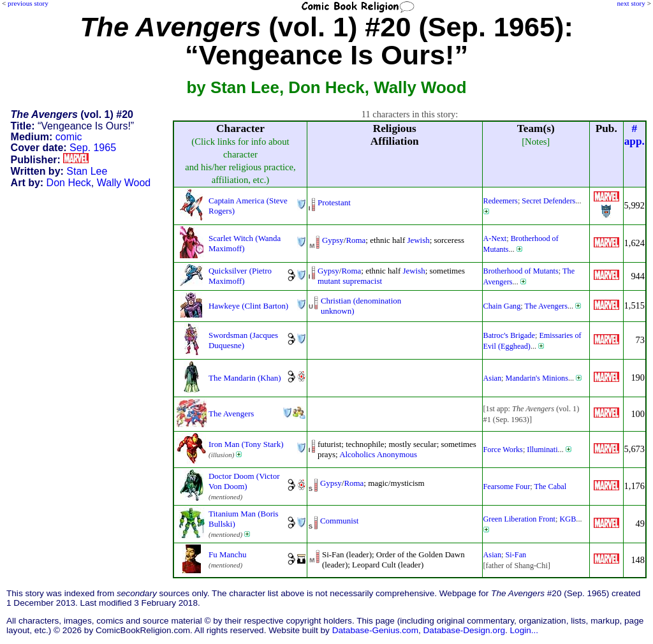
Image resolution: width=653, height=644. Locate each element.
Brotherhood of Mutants (521, 271)
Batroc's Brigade (509, 335)
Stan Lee (87, 171)
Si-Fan (516, 555)
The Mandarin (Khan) (245, 378)
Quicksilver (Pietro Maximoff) (240, 276)
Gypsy (333, 240)
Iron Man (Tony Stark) (246, 444)
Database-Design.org (464, 630)
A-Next (495, 238)
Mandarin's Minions (537, 378)
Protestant (334, 202)
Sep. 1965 (93, 148)
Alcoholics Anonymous (378, 454)
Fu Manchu (227, 554)
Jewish (418, 240)
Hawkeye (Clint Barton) (248, 306)
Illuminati (542, 450)
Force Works (503, 450)
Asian (493, 378)
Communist (339, 521)
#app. (635, 135)
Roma (356, 240)
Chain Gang (502, 306)
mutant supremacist (350, 281)
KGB (568, 519)
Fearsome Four (507, 487)
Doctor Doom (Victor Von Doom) (244, 481)
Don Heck (69, 183)
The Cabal (551, 487)
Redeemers (501, 201)
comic (69, 137)
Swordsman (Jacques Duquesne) (243, 340)
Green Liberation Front (519, 519)
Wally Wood (124, 183)
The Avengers (546, 306)
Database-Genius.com (375, 630)
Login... (525, 630)
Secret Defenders (548, 201)
